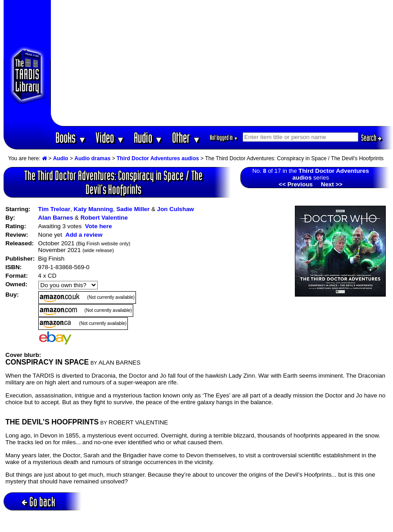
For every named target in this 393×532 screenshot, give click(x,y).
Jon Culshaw (176, 209)
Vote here (99, 226)
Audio (148, 138)
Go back (38, 502)
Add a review (84, 235)
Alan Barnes (56, 218)
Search (371, 138)
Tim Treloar (54, 209)
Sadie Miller (133, 209)
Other (186, 138)
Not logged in (224, 138)
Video (110, 138)
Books (71, 138)
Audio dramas (92, 158)
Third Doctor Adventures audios (158, 158)
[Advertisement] (222, 63)
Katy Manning (93, 209)
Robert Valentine (104, 218)
